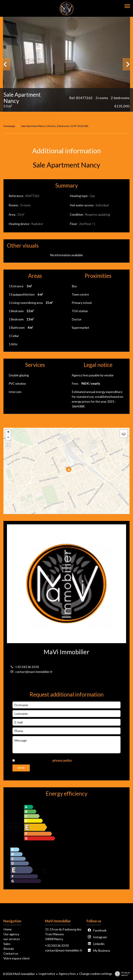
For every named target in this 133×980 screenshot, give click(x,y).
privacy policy (62, 760)
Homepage (9, 126)
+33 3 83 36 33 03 (27, 667)
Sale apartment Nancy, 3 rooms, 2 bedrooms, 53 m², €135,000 (55, 126)
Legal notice (47, 974)
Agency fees (67, 974)
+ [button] (8, 432)
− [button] (8, 438)
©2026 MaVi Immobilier (19, 974)
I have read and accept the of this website (54, 760)
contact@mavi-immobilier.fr (34, 672)
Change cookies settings (96, 974)
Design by (122, 974)
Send (21, 768)
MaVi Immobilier (66, 652)
